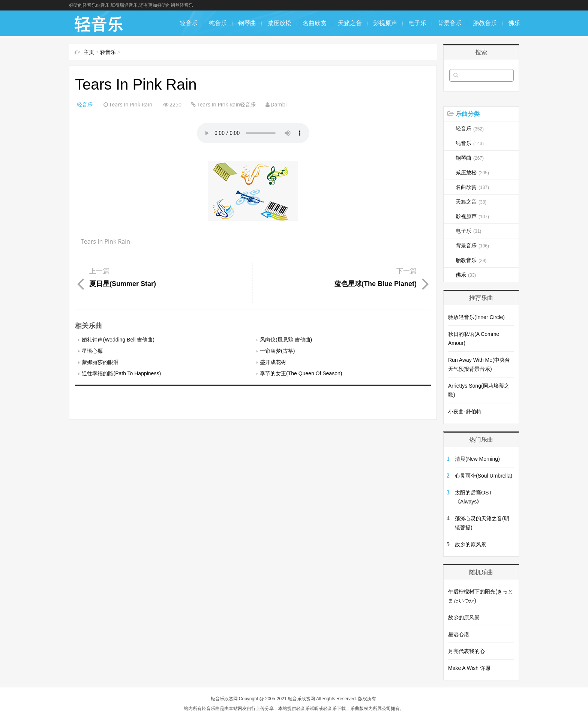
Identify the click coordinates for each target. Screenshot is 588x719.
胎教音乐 (485, 23)
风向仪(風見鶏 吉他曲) (286, 340)
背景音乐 (450, 23)
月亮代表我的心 (466, 651)
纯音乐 (218, 23)
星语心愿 (92, 351)
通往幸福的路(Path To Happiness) (121, 373)
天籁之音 (350, 23)
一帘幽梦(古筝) (277, 351)
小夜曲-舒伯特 (465, 412)
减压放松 (279, 23)
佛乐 (514, 23)
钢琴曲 (247, 23)
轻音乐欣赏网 (224, 699)
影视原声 (385, 23)
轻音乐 (189, 23)
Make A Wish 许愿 (469, 668)
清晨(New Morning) (477, 459)
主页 (89, 52)
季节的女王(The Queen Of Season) (301, 373)
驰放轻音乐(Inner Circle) (476, 317)
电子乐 (417, 23)
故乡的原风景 (471, 544)
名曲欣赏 (315, 23)
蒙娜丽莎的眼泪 (100, 362)
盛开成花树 (273, 362)
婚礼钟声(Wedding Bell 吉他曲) (118, 340)
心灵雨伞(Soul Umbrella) (484, 476)
